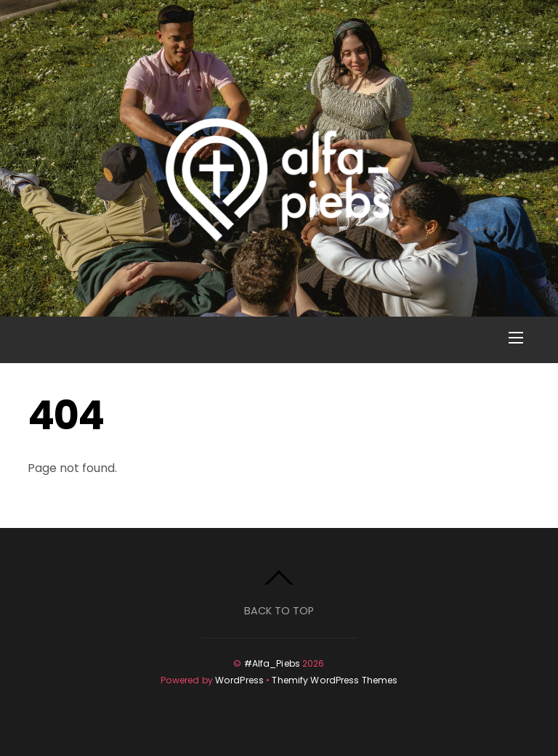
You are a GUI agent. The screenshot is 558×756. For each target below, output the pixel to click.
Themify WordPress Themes (335, 680)
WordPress (239, 680)
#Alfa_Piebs (272, 663)
